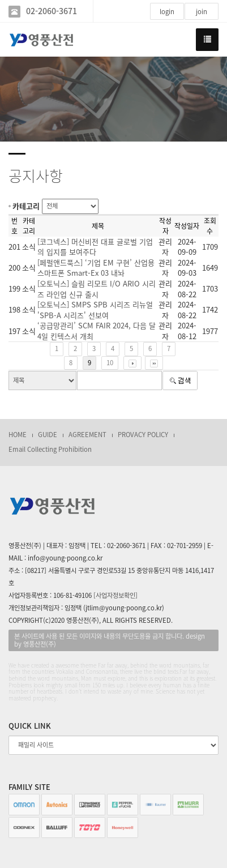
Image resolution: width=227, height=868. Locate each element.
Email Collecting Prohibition (50, 449)
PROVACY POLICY (143, 435)
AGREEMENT (87, 435)
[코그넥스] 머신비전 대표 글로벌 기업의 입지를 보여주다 (95, 247)
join (202, 12)
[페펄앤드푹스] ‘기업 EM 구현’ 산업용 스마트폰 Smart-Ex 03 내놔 (96, 268)
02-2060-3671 (52, 11)
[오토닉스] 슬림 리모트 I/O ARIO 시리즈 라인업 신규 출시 (97, 289)
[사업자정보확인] (115, 595)
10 (110, 363)
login (167, 12)
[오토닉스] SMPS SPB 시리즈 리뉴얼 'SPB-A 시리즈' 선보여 (95, 310)
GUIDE (48, 435)
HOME (18, 435)
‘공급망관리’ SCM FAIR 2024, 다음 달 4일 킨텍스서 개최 (97, 331)
